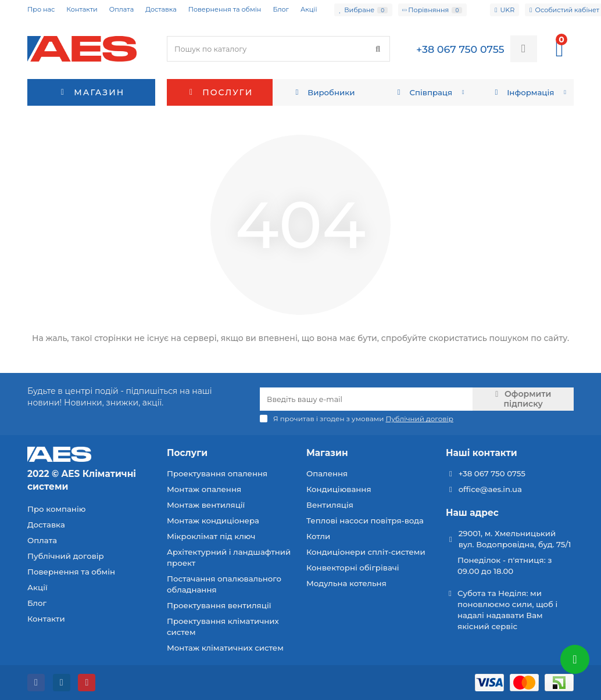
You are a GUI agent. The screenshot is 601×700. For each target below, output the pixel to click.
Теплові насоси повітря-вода (365, 520)
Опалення (327, 473)
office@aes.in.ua (490, 489)
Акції (309, 9)
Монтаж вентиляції (206, 505)
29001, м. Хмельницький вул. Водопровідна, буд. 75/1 (515, 539)
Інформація (523, 92)
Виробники (324, 92)
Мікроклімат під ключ (211, 536)
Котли (318, 536)
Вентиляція (330, 505)
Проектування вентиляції (219, 605)
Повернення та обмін (225, 9)
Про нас (41, 9)
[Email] (366, 399)
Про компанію (56, 509)
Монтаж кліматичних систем (225, 648)
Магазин (327, 453)
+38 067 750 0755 (492, 473)
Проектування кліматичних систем (223, 627)
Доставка (161, 9)
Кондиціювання (339, 489)
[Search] (278, 49)
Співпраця (423, 92)
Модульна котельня (346, 583)
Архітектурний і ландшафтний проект (229, 557)
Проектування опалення (217, 473)
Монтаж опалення (204, 489)
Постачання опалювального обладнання (224, 584)
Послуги (220, 92)
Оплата (121, 9)
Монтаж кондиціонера (213, 520)
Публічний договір (66, 556)
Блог (280, 9)
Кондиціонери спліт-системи (366, 552)
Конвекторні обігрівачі (353, 568)
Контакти (82, 9)
